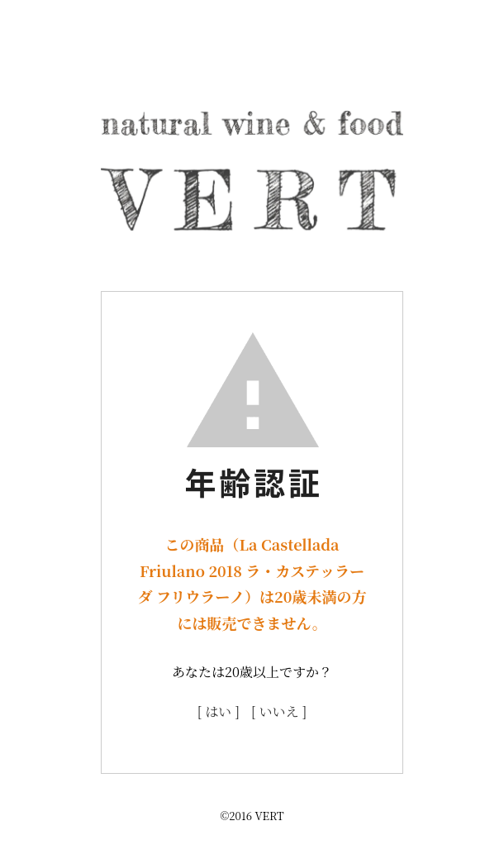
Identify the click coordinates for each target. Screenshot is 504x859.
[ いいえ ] (279, 711)
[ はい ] (219, 711)
